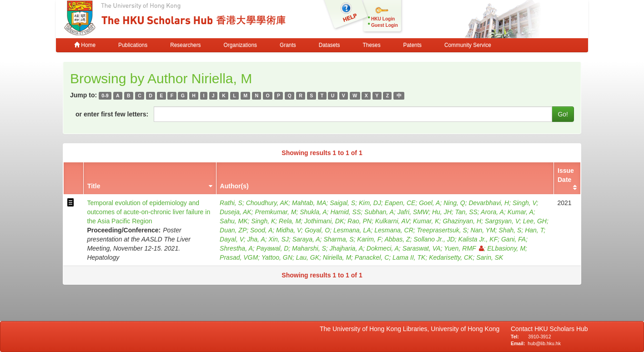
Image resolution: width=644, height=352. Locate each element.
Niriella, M (337, 257)
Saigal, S (342, 203)
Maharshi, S (309, 248)
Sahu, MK (234, 221)
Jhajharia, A (346, 248)
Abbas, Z (397, 239)
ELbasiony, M (506, 248)
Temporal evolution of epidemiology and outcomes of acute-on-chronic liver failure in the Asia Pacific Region (148, 212)
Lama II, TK (409, 257)
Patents (413, 45)
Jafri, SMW (413, 212)
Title (94, 186)
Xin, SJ (279, 239)
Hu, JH (442, 212)
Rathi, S (231, 203)
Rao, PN (360, 221)
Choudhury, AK (267, 203)
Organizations (240, 45)
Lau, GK (308, 257)
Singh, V (525, 203)
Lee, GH (535, 221)
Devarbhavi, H (489, 203)
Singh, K (263, 221)
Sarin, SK (490, 257)
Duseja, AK (236, 212)
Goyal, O (317, 230)
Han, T (534, 230)
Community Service (468, 45)
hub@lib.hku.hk (544, 343)
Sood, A (261, 230)
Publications (133, 45)
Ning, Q (454, 203)
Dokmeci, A (383, 248)
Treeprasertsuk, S (442, 230)
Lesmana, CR (394, 230)
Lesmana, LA (352, 230)
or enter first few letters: (112, 114)
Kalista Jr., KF (478, 239)
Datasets (330, 45)
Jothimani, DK (324, 221)
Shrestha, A (236, 248)
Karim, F (369, 239)
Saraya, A (306, 239)
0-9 (105, 96)
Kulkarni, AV (392, 221)
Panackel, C (372, 257)
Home (85, 45)
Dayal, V (232, 239)
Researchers (185, 45)
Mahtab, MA (309, 203)
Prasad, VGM (239, 257)
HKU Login (383, 19)
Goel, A (429, 203)
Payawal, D (273, 248)
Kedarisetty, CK (451, 257)
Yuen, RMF (464, 248)
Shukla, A (313, 212)
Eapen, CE (400, 203)
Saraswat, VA (422, 248)
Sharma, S (338, 239)
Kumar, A (521, 212)
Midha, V (289, 230)
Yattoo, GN (277, 257)
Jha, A (256, 239)
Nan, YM (483, 230)
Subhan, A (379, 212)
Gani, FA (513, 239)
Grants (288, 45)
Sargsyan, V (502, 221)
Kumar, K (426, 221)
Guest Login (385, 25)
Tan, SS (466, 212)
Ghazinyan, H (462, 221)
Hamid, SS (345, 212)
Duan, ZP (233, 230)
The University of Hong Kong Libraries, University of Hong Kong (411, 329)
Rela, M (290, 221)
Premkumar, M (275, 212)
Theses (372, 45)
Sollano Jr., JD (434, 239)
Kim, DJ (370, 203)
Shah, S (510, 230)
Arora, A (492, 212)
